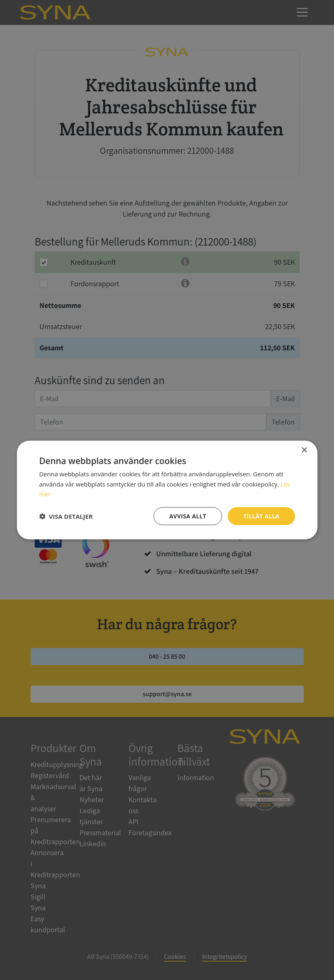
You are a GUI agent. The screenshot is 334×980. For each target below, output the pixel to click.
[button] (66, 516)
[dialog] (167, 490)
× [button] (304, 450)
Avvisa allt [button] (187, 516)
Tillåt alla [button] (261, 516)
